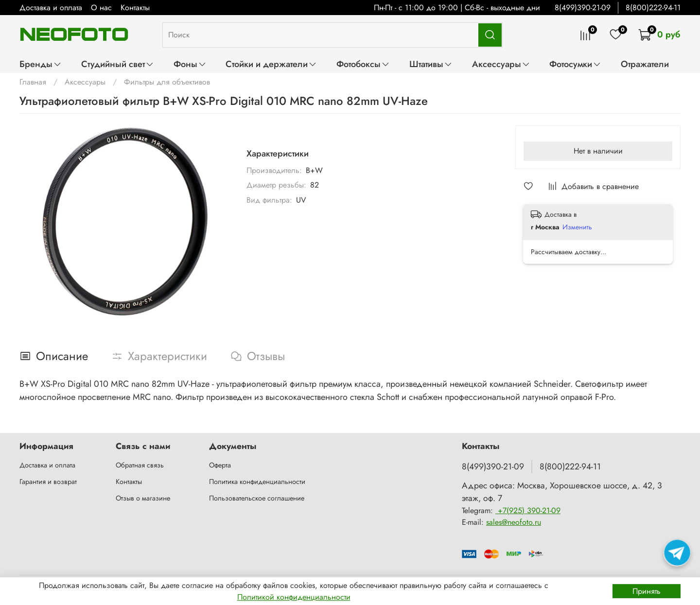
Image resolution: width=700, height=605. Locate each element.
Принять (647, 591)
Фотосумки (575, 64)
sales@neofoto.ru (514, 522)
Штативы (431, 64)
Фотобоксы (363, 64)
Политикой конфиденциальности (294, 597)
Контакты (135, 8)
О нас (101, 8)
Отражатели (645, 64)
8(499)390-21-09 (583, 8)
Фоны (190, 64)
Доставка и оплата (51, 8)
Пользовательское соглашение (257, 498)
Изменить (577, 227)
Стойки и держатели (271, 64)
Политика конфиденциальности (257, 482)
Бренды (41, 64)
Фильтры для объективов (167, 82)
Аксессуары (501, 64)
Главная (33, 82)
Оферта (220, 465)
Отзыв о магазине (143, 498)
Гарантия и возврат (48, 482)
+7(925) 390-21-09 (528, 510)
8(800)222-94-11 (653, 8)
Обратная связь (140, 465)
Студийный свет (118, 64)
